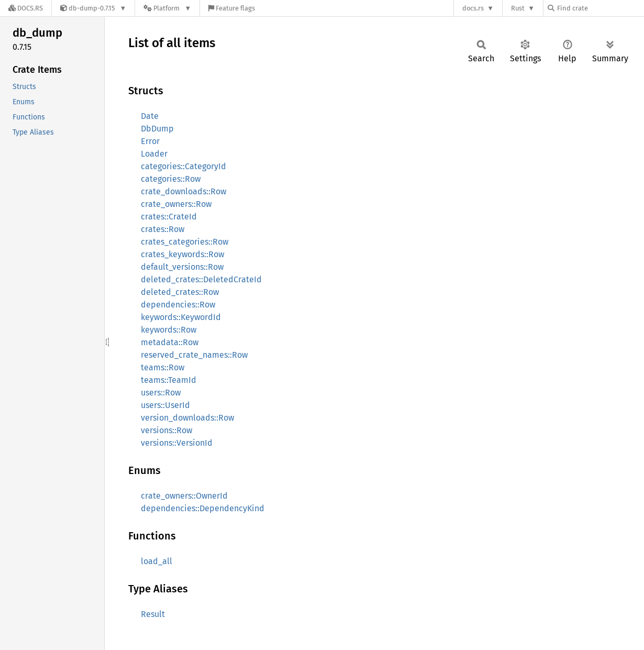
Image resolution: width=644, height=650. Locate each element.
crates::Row (163, 229)
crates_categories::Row (185, 242)
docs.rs (473, 8)
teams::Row (163, 367)
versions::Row (166, 430)
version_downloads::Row (187, 418)
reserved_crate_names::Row (194, 355)
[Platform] (167, 8)
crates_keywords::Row (182, 254)
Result (153, 614)
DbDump (157, 129)
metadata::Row (170, 342)
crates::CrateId (169, 217)
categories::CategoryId (184, 166)
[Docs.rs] (26, 8)
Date (150, 116)
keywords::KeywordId (181, 317)
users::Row (161, 393)
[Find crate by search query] (600, 8)
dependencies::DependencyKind (203, 508)
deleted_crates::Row (180, 292)
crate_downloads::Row (184, 191)
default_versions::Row (182, 267)
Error (150, 141)
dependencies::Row (178, 305)
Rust (518, 8)
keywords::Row (169, 330)
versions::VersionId (177, 443)
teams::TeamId (169, 380)
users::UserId (165, 405)
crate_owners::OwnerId (184, 496)
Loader (154, 154)
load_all (157, 561)
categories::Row (171, 179)
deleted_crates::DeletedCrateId (201, 279)
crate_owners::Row (176, 204)
